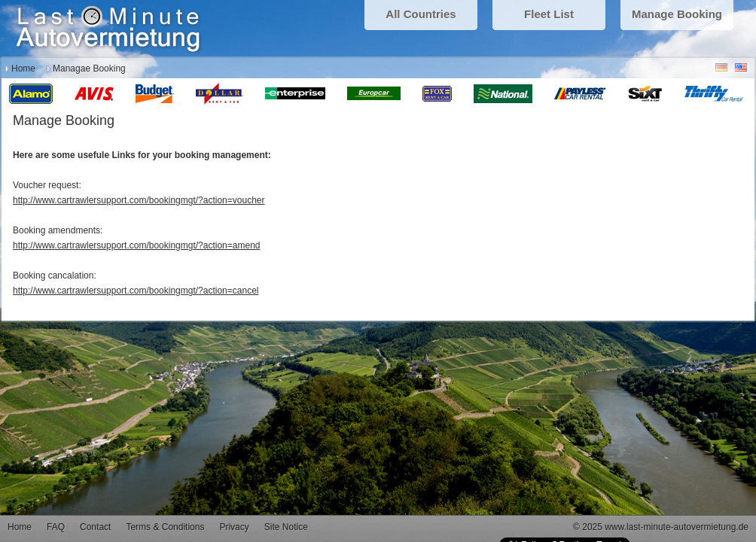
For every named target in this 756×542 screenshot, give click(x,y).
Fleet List (549, 14)
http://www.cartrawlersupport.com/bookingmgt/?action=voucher (139, 200)
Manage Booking (677, 14)
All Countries (421, 14)
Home (23, 69)
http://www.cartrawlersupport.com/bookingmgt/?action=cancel (136, 291)
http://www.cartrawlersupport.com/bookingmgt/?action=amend (137, 245)
